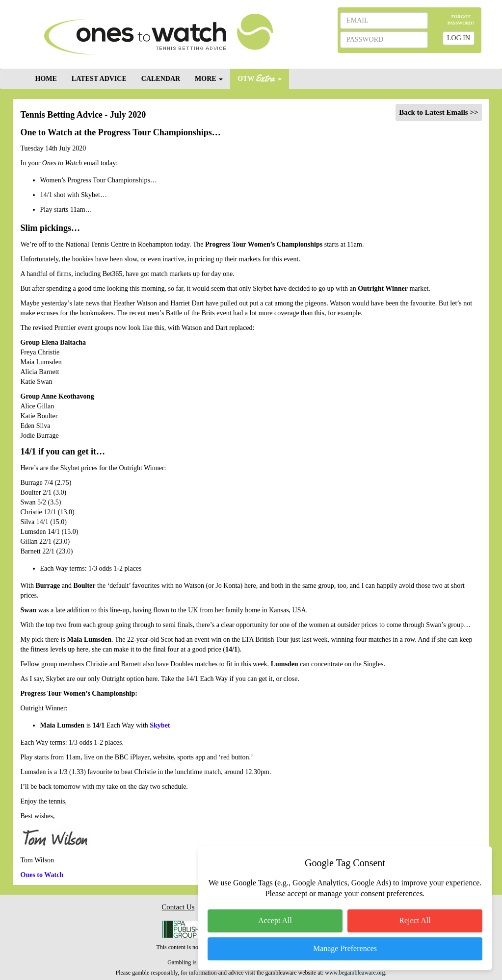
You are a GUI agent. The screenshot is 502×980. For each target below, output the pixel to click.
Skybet (160, 725)
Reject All (415, 920)
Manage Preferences (345, 948)
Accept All (275, 920)
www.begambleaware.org (355, 973)
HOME (46, 79)
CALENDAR (161, 79)
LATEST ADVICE (99, 79)
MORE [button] (209, 79)
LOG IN (459, 38)
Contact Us (178, 907)
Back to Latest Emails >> (438, 112)
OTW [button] (260, 78)
